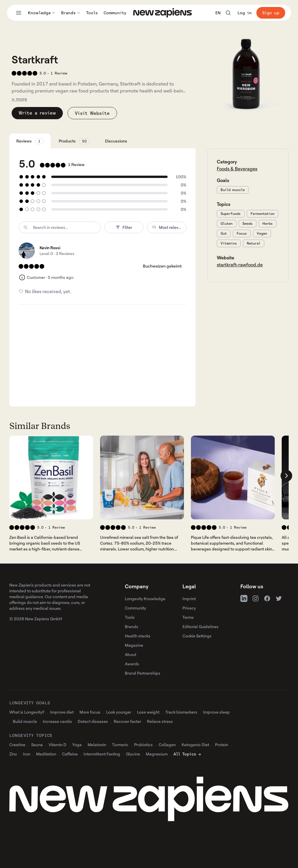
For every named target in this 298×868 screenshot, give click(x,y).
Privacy (189, 608)
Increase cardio (57, 721)
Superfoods (231, 214)
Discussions (116, 141)
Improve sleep (217, 712)
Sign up (271, 13)
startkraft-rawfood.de (240, 265)
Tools (92, 13)
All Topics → (187, 754)
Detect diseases (93, 721)
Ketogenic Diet (195, 745)
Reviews (30, 141)
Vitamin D (57, 745)
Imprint (189, 599)
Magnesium (157, 754)
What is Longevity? (27, 712)
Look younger (119, 712)
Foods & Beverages (237, 169)
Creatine (17, 745)
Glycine (133, 754)
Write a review (37, 113)
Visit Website (92, 113)
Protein (222, 745)
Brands (71, 13)
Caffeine (70, 754)
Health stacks (138, 636)
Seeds (248, 223)
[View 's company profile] (51, 477)
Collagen (167, 745)
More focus (90, 712)
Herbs (268, 223)
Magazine (134, 645)
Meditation (46, 754)
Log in (245, 13)
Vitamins (229, 243)
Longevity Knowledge (145, 599)
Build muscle (233, 190)
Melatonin (97, 745)
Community (115, 13)
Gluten (227, 223)
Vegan (262, 233)
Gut (224, 233)
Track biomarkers (181, 712)
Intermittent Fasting (102, 754)
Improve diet (62, 712)
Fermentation (262, 214)
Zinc (13, 754)
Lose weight (148, 712)
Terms (188, 617)
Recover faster (127, 721)
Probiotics (143, 745)
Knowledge (42, 13)
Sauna (37, 745)
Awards (132, 664)
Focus (242, 233)
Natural (254, 243)
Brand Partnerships (143, 673)
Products (74, 141)
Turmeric (120, 745)
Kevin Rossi (50, 248)
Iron (27, 754)
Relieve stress (160, 721)
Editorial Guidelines (201, 627)
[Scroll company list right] (286, 476)
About (131, 654)
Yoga (77, 745)
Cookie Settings (197, 636)
